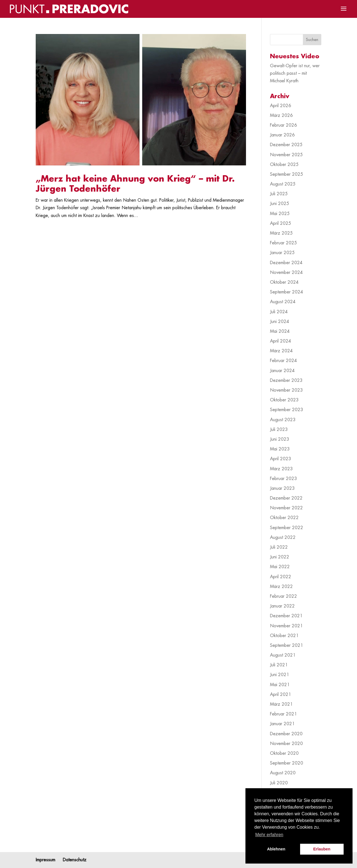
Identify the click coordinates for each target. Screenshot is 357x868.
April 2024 (281, 341)
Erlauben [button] (322, 849)
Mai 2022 (280, 567)
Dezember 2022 (286, 498)
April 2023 (281, 459)
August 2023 (283, 420)
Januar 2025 (282, 253)
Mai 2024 (280, 331)
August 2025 (283, 184)
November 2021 (286, 626)
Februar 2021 (284, 714)
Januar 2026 (282, 135)
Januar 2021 (282, 724)
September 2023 (287, 410)
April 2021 (281, 695)
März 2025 (281, 233)
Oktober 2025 (284, 165)
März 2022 (281, 587)
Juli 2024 (279, 312)
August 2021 (283, 655)
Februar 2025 (284, 243)
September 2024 (287, 292)
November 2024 (286, 273)
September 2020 (287, 763)
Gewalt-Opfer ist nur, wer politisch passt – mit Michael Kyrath (295, 73)
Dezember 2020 (286, 734)
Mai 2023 (280, 449)
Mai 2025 (280, 214)
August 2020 (283, 773)
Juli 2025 (279, 194)
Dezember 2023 (286, 380)
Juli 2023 (279, 430)
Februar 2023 (284, 479)
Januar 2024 (282, 371)
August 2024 (283, 302)
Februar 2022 (284, 596)
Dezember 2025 (286, 145)
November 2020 (286, 744)
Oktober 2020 (284, 753)
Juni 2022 (280, 557)
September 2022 (287, 528)
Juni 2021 (280, 675)
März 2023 (281, 469)
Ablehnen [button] (276, 849)
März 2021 (281, 704)
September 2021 (287, 645)
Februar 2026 (284, 125)
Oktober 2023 (284, 400)
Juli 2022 (279, 547)
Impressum (45, 860)
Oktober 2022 (284, 518)
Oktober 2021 (284, 636)
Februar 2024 (284, 361)
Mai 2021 (280, 685)
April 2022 (281, 577)
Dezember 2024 (286, 263)
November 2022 (286, 508)
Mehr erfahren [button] (269, 835)
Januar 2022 (282, 606)
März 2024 (281, 351)
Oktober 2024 (284, 282)
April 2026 (281, 106)
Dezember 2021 (286, 616)
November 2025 (286, 155)
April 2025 (281, 223)
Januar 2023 (282, 488)
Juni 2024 (280, 322)
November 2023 (286, 390)
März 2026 (281, 115)
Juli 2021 (279, 665)
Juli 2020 (279, 783)
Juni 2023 (280, 439)
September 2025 (287, 174)
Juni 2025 (280, 204)
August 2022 (283, 537)
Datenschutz (75, 860)
